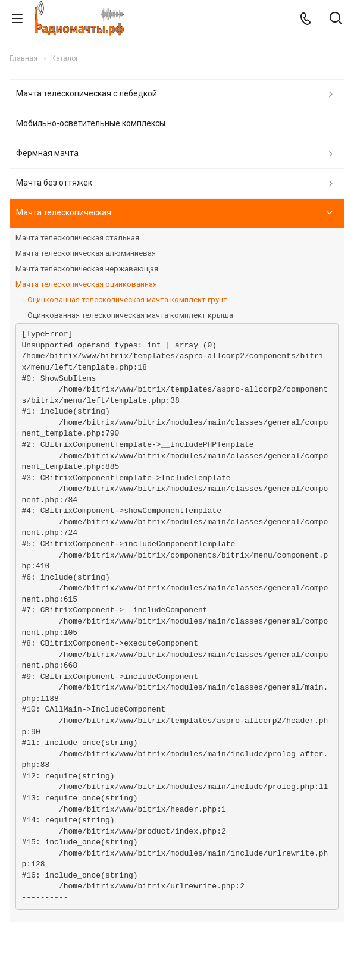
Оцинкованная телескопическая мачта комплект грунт (127, 300)
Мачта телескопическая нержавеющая (87, 269)
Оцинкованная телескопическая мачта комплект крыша (130, 315)
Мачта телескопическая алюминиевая (86, 253)
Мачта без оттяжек (54, 183)
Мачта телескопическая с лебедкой (87, 93)
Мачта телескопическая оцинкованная (86, 284)
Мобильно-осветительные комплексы (91, 123)
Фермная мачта (47, 153)
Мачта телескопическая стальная (77, 238)
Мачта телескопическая (64, 212)
